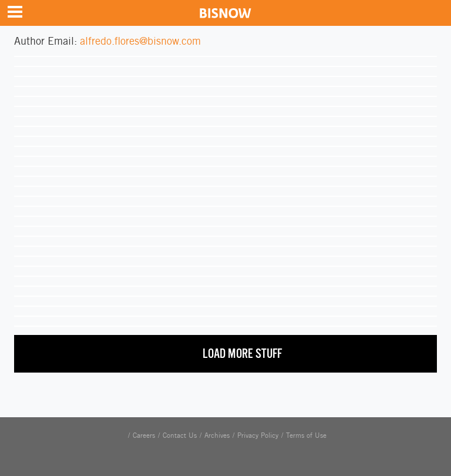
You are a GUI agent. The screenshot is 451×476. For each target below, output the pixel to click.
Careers (144, 435)
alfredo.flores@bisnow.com (140, 41)
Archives (217, 435)
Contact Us (180, 435)
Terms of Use (306, 435)
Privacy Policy (258, 435)
